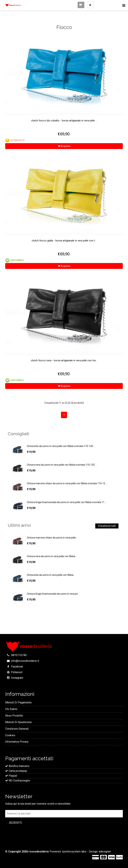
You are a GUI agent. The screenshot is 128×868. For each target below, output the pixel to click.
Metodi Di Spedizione (18, 722)
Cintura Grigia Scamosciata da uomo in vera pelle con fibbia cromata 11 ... (67, 502)
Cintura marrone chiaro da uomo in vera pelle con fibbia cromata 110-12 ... (67, 483)
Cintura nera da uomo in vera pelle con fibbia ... (52, 556)
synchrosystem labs (74, 852)
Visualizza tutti (107, 526)
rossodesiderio (39, 852)
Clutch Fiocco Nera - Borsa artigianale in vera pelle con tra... (64, 360)
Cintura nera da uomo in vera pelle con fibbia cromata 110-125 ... (62, 465)
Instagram (17, 678)
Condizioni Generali (17, 729)
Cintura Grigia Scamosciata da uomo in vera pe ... (53, 594)
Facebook (17, 667)
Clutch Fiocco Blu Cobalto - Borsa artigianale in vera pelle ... (64, 121)
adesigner (105, 852)
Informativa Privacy (17, 742)
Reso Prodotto (14, 716)
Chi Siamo (11, 709)
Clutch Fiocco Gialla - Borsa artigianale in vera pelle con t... (64, 241)
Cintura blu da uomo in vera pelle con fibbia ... (51, 575)
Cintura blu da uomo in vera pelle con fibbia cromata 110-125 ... (61, 446)
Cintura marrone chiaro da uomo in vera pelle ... (52, 538)
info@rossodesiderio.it (25, 661)
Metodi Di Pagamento (18, 702)
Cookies (10, 735)
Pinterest (17, 672)
